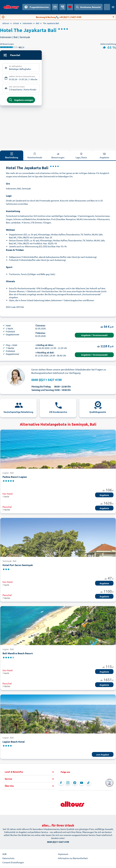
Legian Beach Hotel (14, 743)
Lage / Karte (81, 157)
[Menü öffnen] (113, 7)
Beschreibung (12, 157)
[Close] (113, 17)
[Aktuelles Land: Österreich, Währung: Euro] (107, 7)
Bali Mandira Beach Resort (18, 655)
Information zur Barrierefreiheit (73, 860)
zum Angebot (103, 756)
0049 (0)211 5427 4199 (46, 381)
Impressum (63, 856)
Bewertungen (58, 157)
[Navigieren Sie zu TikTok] (88, 784)
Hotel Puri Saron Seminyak (18, 566)
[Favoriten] (70, 7)
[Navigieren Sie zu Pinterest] (75, 784)
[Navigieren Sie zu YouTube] (82, 784)
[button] (30, 773)
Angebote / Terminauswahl (94, 337)
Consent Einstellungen (13, 864)
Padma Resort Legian (15, 478)
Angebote (104, 157)
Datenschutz (8, 860)
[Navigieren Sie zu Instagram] (68, 784)
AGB (4, 856)
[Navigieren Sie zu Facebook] (61, 784)
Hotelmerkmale (35, 157)
